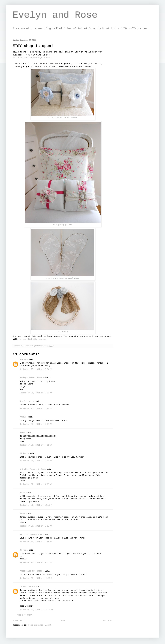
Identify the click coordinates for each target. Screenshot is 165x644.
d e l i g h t (27, 401)
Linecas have (26, 587)
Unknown (24, 360)
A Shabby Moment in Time (33, 469)
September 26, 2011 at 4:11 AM (36, 445)
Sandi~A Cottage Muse (31, 535)
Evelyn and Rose (55, 15)
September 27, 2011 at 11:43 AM (36, 578)
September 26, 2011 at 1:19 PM (36, 526)
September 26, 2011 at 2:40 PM (36, 542)
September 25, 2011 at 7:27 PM (36, 393)
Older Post (107, 621)
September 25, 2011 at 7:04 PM (36, 369)
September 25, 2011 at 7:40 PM (36, 409)
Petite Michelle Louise (33, 339)
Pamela (23, 417)
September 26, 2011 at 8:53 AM (36, 484)
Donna (22, 493)
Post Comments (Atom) (40, 625)
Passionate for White (31, 571)
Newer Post (19, 621)
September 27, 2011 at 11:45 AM (36, 610)
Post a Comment (24, 615)
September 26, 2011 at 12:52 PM (36, 505)
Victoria (24, 453)
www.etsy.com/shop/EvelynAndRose (32, 58)
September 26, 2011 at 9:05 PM (36, 563)
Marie (22, 514)
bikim (22, 433)
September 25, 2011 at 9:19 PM (36, 424)
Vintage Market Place (31, 378)
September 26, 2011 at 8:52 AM (36, 461)
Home (63, 621)
